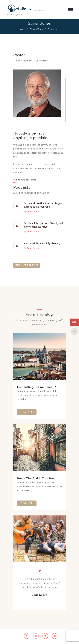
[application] (39, 216)
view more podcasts (27, 265)
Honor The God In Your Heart (37, 478)
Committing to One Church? (36, 387)
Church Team (36, 29)
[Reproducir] (17, 206)
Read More (27, 412)
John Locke (40, 595)
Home (22, 29)
